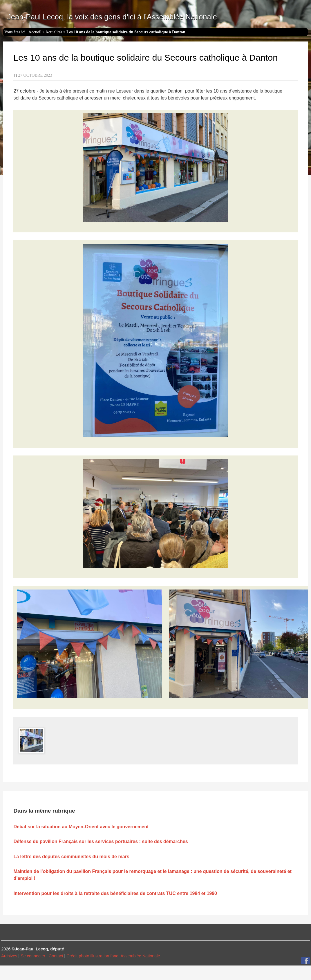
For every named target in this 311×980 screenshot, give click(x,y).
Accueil (35, 32)
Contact (56, 956)
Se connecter (33, 956)
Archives (9, 956)
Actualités (54, 32)
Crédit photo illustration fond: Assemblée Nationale (113, 956)
